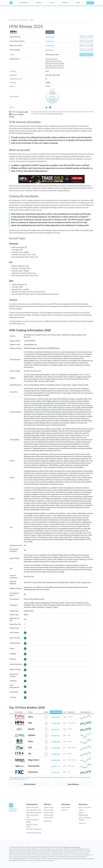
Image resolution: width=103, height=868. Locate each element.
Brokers (52, 3)
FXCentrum (33, 772)
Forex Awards (13, 20)
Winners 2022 (49, 815)
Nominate (90, 3)
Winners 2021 (49, 818)
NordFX (31, 729)
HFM (30, 723)
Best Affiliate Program (34, 812)
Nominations (24, 3)
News (78, 3)
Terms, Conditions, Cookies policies (69, 847)
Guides (81, 810)
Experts (81, 812)
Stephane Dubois (23, 112)
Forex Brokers (24, 20)
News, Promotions (85, 807)
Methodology (83, 815)
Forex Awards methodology (54, 114)
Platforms (65, 3)
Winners (39, 3)
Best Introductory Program (55, 68)
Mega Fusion (34, 760)
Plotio (31, 741)
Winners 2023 (49, 812)
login (52, 55)
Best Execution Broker (34, 810)
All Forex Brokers (30, 784)
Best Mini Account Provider (55, 65)
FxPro (31, 717)
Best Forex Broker (52, 59)
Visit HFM (50, 32)
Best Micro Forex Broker (54, 61)
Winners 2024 (49, 810)
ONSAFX (32, 735)
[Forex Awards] (11, 3)
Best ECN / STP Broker (34, 829)
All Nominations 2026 (34, 833)
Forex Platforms (73, 784)
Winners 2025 (49, 807)
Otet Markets (34, 766)
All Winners (48, 821)
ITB (29, 754)
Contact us (82, 823)
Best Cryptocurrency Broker (55, 63)
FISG (30, 748)
